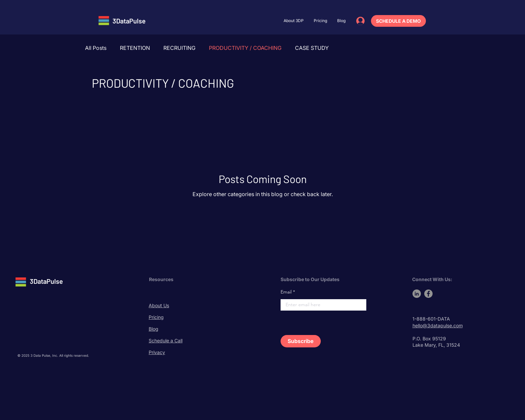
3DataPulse (129, 21)
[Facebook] (428, 294)
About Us (159, 305)
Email (286, 292)
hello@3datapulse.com (438, 325)
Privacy (157, 352)
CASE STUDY (312, 48)
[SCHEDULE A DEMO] (398, 21)
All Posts (96, 48)
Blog (154, 329)
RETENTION (135, 48)
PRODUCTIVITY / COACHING (245, 48)
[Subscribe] (301, 341)
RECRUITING (179, 48)
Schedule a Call (166, 341)
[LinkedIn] (417, 294)
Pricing (156, 317)
